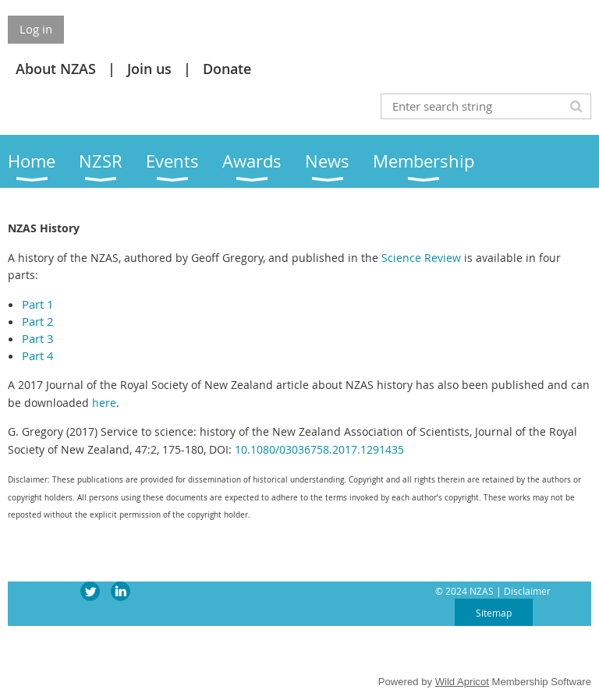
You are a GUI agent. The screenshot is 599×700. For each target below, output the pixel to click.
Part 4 (38, 355)
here (104, 403)
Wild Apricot (462, 682)
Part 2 (38, 321)
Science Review (421, 258)
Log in (36, 29)
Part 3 (38, 338)
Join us (149, 69)
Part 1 (38, 304)
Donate (227, 69)
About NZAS (56, 69)
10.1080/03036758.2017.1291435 (319, 449)
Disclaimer (527, 591)
